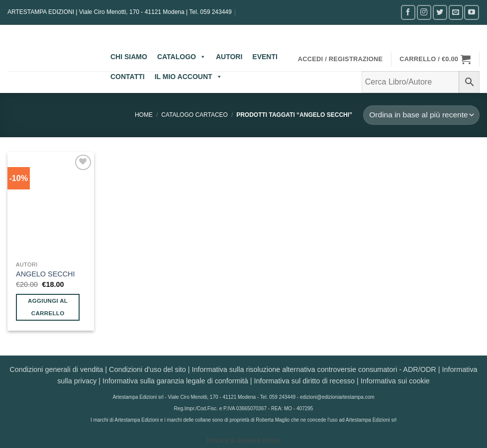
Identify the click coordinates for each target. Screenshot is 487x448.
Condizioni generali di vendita (56, 369)
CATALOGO (182, 57)
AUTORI (229, 57)
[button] (341, 59)
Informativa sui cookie (395, 381)
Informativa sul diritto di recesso (304, 381)
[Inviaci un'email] (456, 12)
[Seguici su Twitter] (440, 12)
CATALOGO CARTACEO (195, 115)
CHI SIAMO (129, 57)
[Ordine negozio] (421, 115)
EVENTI (265, 57)
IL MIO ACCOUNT (189, 77)
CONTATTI (128, 77)
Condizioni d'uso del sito (147, 369)
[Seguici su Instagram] (424, 12)
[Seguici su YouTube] (471, 12)
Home (144, 115)
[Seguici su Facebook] (408, 12)
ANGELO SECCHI (45, 274)
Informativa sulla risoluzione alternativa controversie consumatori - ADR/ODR (314, 369)
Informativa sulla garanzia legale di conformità (175, 381)
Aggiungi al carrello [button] (48, 307)
